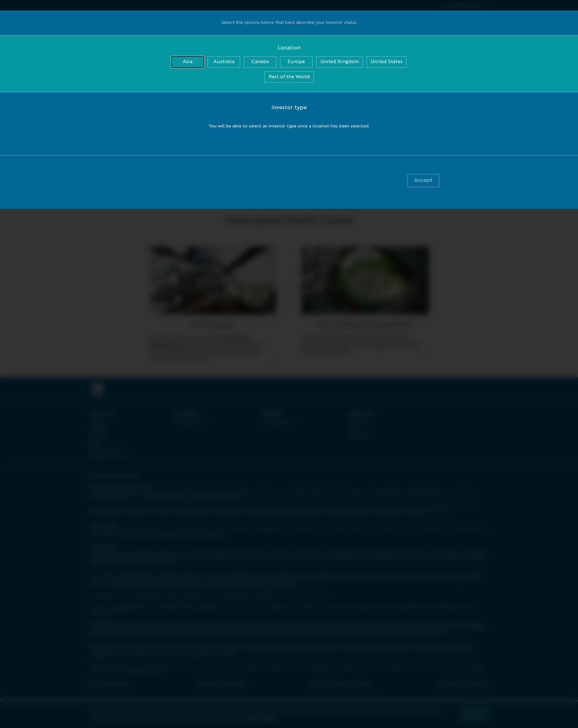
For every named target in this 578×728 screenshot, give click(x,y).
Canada (260, 62)
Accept (423, 180)
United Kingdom (340, 62)
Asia (188, 62)
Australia (224, 62)
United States (387, 62)
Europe (296, 62)
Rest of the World (289, 77)
